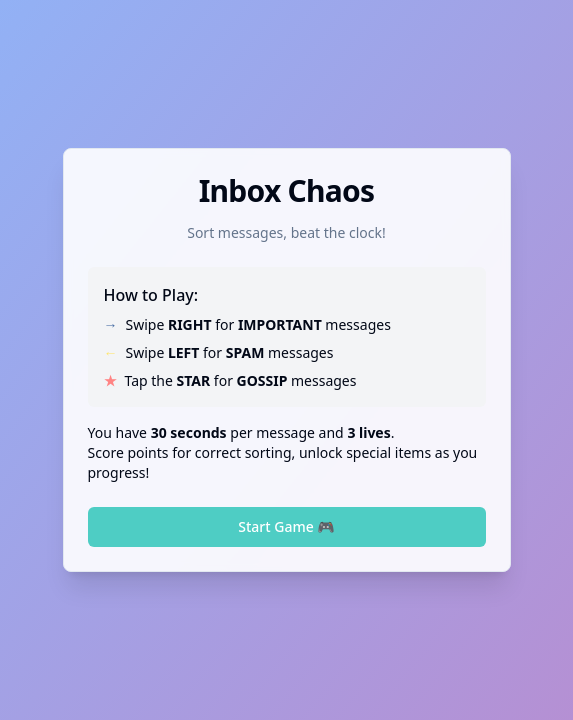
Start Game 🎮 (286, 526)
